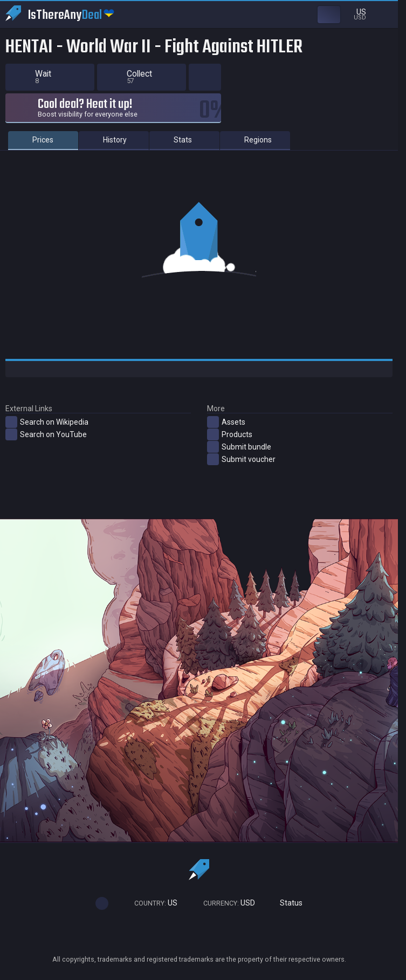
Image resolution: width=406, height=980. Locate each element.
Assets (226, 422)
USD (224, 903)
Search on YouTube (46, 434)
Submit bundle (239, 447)
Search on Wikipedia (47, 422)
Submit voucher (241, 459)
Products (230, 434)
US (151, 903)
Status (287, 903)
